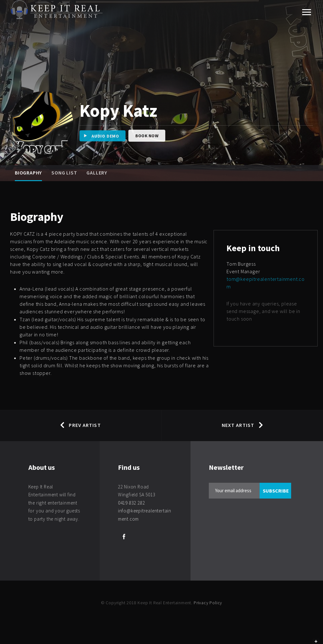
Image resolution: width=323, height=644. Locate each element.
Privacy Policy (208, 603)
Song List (64, 173)
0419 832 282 (132, 503)
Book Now (147, 136)
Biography (28, 173)
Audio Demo (99, 136)
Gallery (97, 173)
